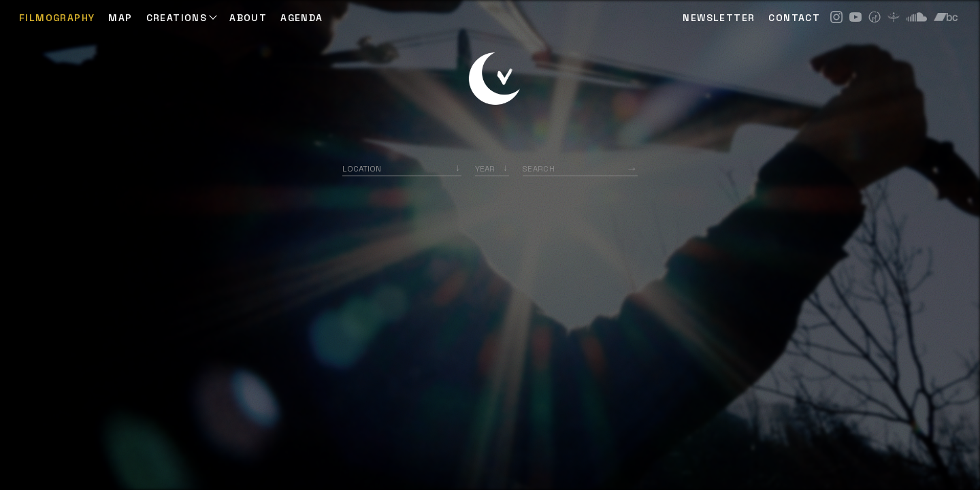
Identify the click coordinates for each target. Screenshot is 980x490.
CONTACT (794, 18)
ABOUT (248, 18)
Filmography (57, 18)
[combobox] (402, 168)
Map (120, 18)
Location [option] (362, 168)
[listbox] (492, 168)
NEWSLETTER (719, 18)
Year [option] (485, 168)
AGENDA (301, 18)
